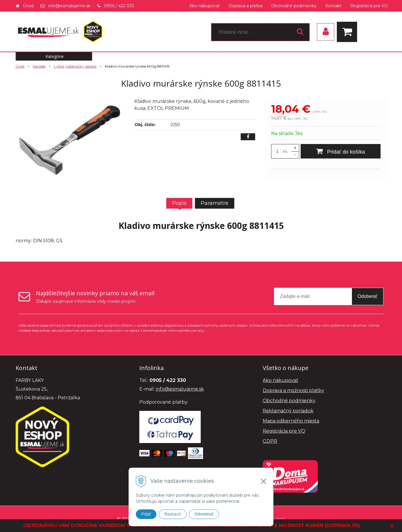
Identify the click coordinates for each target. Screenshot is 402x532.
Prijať (146, 514)
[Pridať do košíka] (341, 151)
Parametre (215, 203)
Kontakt (333, 6)
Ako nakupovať (205, 6)
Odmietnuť (204, 514)
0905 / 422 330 (119, 6)
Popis (179, 203)
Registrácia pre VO (369, 6)
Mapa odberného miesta (291, 421)
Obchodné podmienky (294, 6)
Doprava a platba (245, 6)
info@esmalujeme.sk (69, 6)
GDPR (270, 441)
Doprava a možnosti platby (293, 390)
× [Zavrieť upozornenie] (392, 525)
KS (285, 151)
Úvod (28, 6)
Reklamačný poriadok (288, 411)
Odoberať (368, 296)
